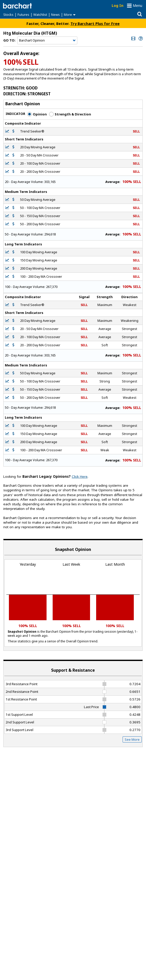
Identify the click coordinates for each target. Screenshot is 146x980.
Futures (23, 15)
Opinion (37, 114)
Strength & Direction (70, 114)
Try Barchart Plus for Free (95, 23)
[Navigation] (47, 41)
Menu (137, 5)
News (55, 15)
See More (132, 739)
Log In (118, 5)
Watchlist (40, 15)
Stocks (8, 15)
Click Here (80, 476)
